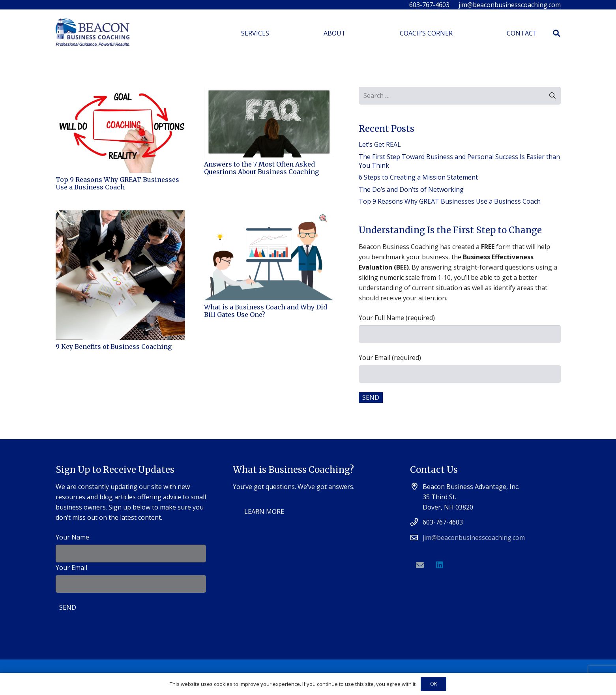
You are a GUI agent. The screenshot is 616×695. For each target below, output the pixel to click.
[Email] (420, 565)
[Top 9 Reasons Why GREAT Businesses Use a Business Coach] (120, 92)
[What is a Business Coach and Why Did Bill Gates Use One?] (269, 215)
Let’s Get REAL (380, 144)
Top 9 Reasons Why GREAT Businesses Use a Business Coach (117, 183)
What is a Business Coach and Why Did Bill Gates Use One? (266, 311)
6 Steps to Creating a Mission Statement (418, 177)
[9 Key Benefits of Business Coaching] (120, 215)
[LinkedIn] (440, 565)
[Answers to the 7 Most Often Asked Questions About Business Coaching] (269, 92)
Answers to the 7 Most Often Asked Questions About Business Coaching (261, 168)
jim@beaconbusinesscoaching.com (474, 538)
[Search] (556, 33)
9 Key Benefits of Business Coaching (114, 347)
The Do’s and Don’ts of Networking (411, 189)
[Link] (93, 33)
